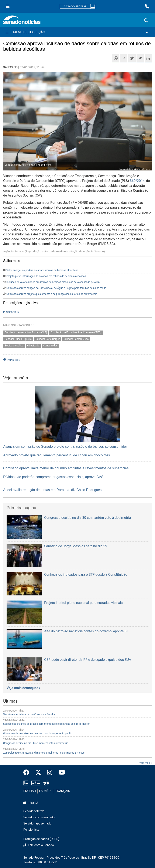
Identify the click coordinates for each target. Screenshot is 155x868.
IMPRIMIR (11, 360)
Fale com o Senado (39, 845)
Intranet (31, 803)
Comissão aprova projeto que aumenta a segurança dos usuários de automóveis (52, 294)
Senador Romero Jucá (76, 339)
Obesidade (33, 346)
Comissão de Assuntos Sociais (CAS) (26, 332)
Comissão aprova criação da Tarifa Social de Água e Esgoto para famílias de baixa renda (56, 288)
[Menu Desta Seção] (77, 32)
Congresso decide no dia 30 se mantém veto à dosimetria (36, 743)
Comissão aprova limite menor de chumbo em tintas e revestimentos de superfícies (66, 468)
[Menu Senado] (8, 6)
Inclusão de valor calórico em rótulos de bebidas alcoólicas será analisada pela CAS (54, 282)
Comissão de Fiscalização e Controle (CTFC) (76, 332)
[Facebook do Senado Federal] (28, 773)
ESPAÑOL (46, 791)
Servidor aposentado (37, 824)
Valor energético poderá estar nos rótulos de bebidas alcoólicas (42, 270)
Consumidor (50, 346)
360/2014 (137, 181)
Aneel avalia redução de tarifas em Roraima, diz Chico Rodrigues (52, 490)
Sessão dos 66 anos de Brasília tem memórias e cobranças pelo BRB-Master (46, 724)
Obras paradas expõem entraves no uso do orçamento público (38, 733)
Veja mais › (146, 763)
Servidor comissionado (39, 817)
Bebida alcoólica (14, 346)
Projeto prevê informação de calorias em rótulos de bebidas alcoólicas (46, 276)
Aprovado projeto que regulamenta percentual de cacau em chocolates (57, 455)
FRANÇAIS (63, 791)
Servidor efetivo (34, 811)
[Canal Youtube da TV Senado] (60, 773)
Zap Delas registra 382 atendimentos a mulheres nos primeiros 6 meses (44, 753)
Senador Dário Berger (48, 339)
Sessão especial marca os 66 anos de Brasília (29, 714)
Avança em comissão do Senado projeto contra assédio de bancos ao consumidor (65, 447)
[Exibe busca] (146, 21)
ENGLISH (30, 791)
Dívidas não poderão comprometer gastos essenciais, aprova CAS (53, 477)
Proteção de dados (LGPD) (41, 839)
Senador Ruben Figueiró (18, 339)
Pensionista (31, 830)
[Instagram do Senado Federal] (50, 773)
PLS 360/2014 (11, 312)
